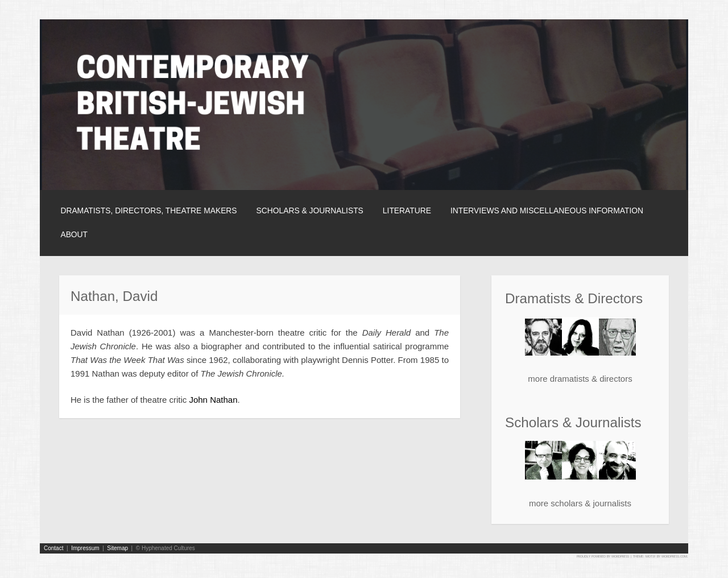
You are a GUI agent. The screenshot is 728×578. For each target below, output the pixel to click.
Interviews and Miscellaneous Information (547, 210)
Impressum (85, 548)
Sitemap (117, 548)
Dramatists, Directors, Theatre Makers (148, 210)
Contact (53, 548)
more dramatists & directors (580, 379)
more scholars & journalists (580, 503)
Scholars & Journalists (310, 210)
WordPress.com (674, 556)
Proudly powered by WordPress (603, 556)
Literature (407, 210)
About (74, 234)
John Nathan (213, 400)
